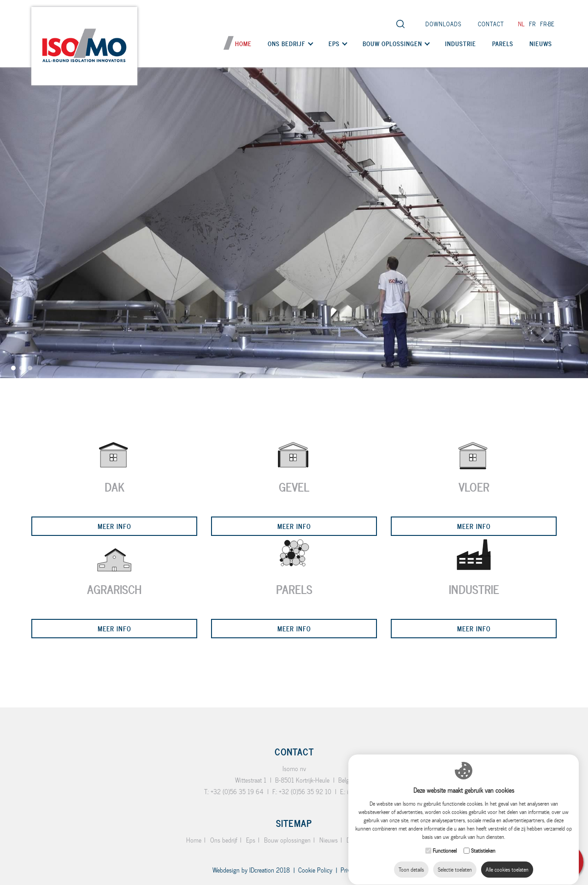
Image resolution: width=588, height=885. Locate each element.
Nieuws (541, 44)
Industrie (461, 44)
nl (521, 24)
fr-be (547, 24)
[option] (294, 189)
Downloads (444, 24)
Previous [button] (12, 447)
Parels (503, 44)
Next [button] (576, 438)
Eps (334, 44)
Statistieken (483, 842)
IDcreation (243, 870)
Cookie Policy (315, 870)
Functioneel (445, 842)
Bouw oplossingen (392, 44)
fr (532, 24)
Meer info (115, 526)
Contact (491, 24)
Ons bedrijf (287, 44)
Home (243, 44)
